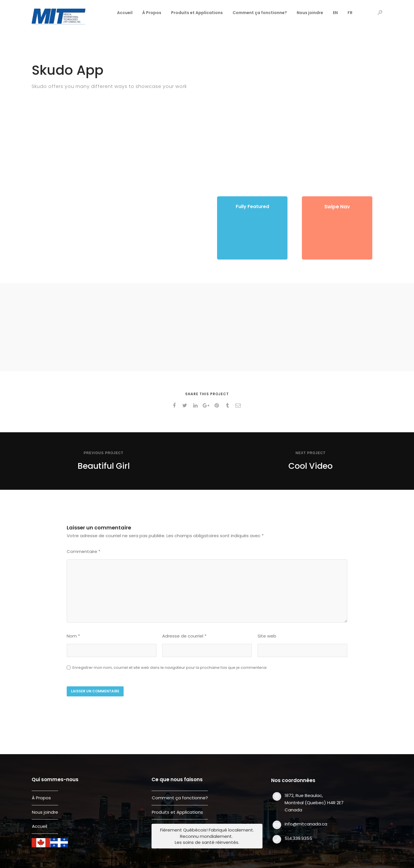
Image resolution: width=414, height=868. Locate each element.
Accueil (125, 13)
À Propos (152, 13)
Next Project (310, 453)
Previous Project (103, 453)
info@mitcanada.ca (306, 824)
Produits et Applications (197, 13)
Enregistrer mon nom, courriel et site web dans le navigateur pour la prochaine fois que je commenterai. (170, 668)
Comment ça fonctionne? (260, 13)
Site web (267, 636)
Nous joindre (310, 13)
